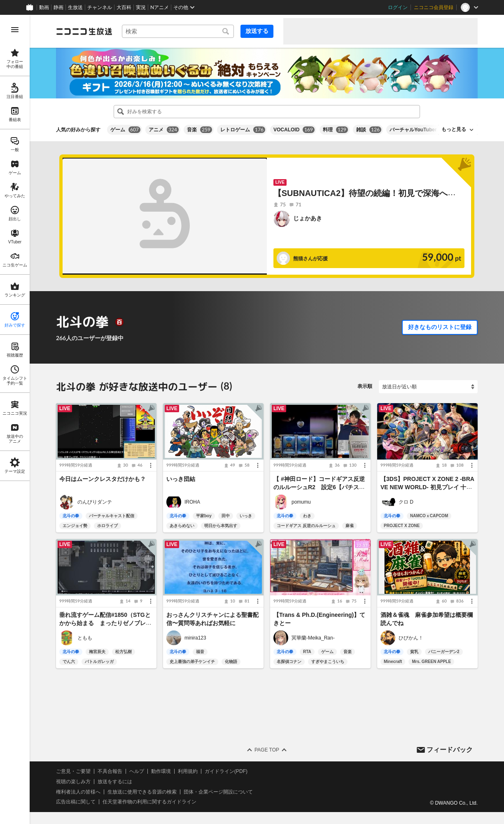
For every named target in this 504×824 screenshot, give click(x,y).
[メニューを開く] (15, 30)
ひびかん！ (411, 638)
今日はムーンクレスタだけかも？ (103, 479)
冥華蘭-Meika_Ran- (313, 638)
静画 (58, 7)
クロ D (406, 502)
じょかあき (308, 218)
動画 (44, 7)
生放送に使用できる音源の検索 (142, 792)
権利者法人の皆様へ (78, 792)
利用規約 (188, 771)
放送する (257, 31)
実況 (141, 7)
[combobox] (178, 31)
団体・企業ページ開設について (218, 792)
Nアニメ (160, 7)
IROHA (192, 502)
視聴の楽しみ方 (73, 782)
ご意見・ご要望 (73, 771)
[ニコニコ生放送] (84, 31)
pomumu (301, 502)
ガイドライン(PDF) (226, 771)
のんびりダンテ (95, 502)
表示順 (365, 386)
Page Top (267, 750)
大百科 (124, 7)
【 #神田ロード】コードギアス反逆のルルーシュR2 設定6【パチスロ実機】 (319, 487)
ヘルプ (137, 771)
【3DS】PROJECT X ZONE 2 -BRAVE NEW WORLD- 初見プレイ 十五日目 (427, 487)
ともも (85, 638)
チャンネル (100, 7)
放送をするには (115, 782)
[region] (15, 419)
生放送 (75, 7)
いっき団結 (181, 479)
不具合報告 (110, 771)
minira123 (195, 638)
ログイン (398, 7)
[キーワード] (178, 31)
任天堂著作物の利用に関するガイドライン (149, 802)
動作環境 (161, 771)
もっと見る (454, 129)
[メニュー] (151, 465)
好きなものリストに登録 (440, 327)
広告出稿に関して (76, 802)
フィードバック (450, 750)
